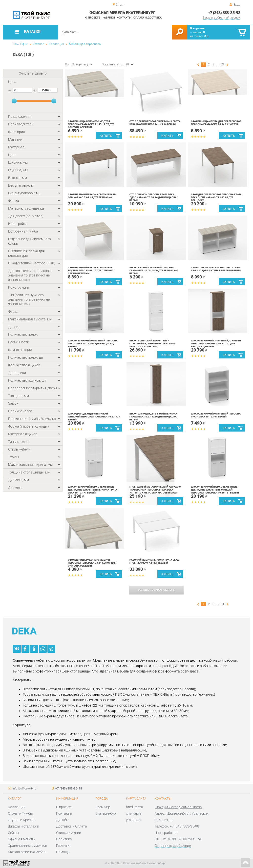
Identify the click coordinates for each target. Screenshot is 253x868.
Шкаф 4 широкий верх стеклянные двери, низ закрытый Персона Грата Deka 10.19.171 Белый (93, 490)
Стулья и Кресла (21, 820)
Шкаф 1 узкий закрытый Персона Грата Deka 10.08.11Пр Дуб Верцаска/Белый (154, 270)
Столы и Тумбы (20, 813)
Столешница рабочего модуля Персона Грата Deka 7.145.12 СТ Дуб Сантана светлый (91, 124)
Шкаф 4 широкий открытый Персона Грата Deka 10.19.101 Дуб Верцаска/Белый (93, 344)
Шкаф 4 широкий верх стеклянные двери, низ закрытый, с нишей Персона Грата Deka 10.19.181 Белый (215, 490)
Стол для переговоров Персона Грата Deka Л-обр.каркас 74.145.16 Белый (155, 123)
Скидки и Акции (69, 833)
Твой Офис (20, 44)
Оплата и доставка (148, 18)
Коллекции (56, 44)
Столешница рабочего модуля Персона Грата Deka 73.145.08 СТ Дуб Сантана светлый (92, 563)
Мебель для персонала (85, 44)
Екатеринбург (106, 813)
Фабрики (108, 18)
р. (207, 36)
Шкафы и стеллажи (23, 826)
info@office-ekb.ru (24, 789)
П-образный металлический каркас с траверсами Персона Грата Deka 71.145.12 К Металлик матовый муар (155, 490)
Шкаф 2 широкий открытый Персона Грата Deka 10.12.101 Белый (216, 415)
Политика (64, 839)
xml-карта (134, 813)
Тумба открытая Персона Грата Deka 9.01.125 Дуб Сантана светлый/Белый (216, 269)
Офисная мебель (21, 839)
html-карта (135, 807)
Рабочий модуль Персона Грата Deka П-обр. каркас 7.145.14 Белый (154, 561)
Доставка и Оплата (72, 826)
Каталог (38, 44)
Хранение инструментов (28, 846)
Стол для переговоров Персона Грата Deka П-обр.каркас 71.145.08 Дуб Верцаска (216, 197)
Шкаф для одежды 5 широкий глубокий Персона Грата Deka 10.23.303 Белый (94, 417)
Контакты (124, 18)
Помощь (63, 852)
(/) (156, 590)
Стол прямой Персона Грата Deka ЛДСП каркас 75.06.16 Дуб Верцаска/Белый (154, 197)
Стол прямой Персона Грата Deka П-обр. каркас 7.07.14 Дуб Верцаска (92, 196)
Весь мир (103, 807)
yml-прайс (134, 820)
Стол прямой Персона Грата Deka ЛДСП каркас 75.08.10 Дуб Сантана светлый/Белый (91, 270)
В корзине (197, 28)
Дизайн (62, 820)
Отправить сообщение (173, 846)
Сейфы (13, 833)
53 (222, 64)
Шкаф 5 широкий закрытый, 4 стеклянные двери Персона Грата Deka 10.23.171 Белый (152, 344)
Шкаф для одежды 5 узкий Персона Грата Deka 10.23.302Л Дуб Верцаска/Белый (154, 417)
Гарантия (64, 846)
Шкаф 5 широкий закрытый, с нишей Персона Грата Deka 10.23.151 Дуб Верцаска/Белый (216, 344)
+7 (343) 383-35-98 (224, 13)
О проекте (93, 18)
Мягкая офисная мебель (28, 852)
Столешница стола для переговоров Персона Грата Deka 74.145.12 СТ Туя (216, 123)
